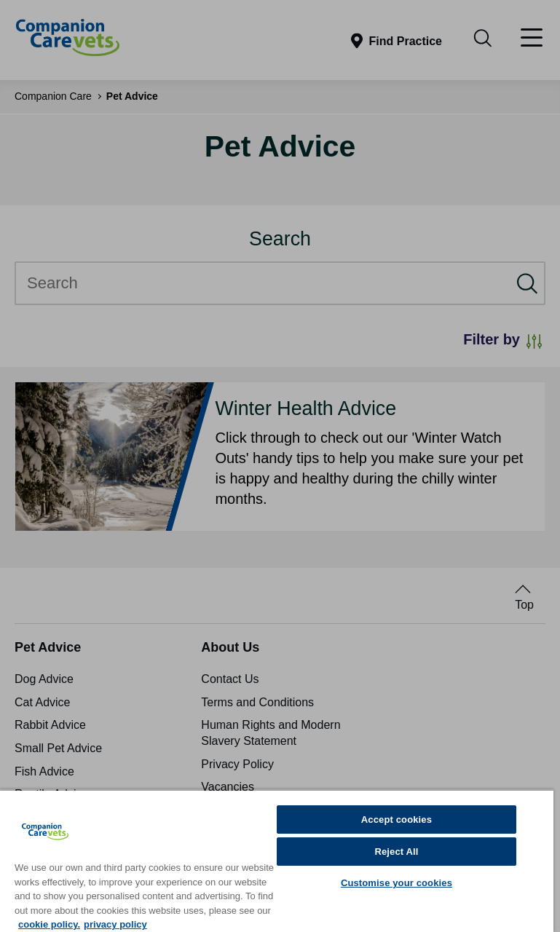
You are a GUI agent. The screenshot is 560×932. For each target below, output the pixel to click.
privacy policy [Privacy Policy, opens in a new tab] (115, 924)
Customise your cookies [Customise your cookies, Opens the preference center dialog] (397, 883)
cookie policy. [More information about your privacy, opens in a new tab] (49, 924)
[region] (277, 861)
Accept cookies (397, 820)
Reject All (396, 852)
